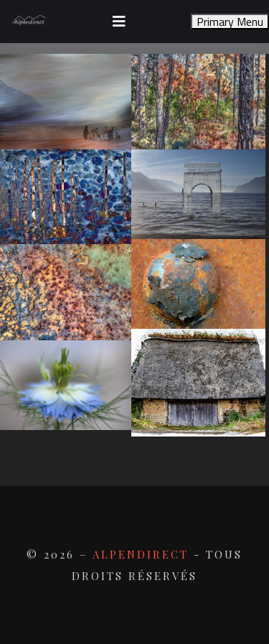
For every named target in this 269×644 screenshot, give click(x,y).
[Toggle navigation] (119, 22)
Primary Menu (230, 22)
